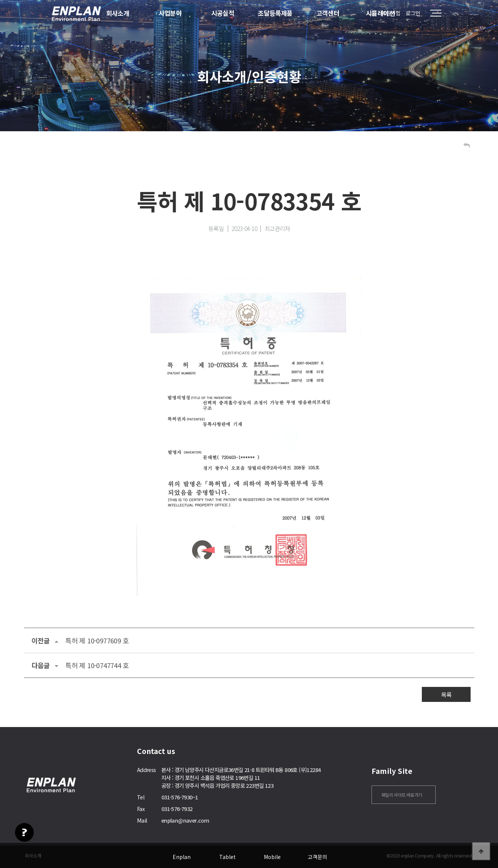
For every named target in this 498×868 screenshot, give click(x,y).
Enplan (182, 857)
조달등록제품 (275, 13)
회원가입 (391, 13)
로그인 (413, 13)
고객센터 (328, 13)
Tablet (227, 857)
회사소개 (118, 13)
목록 (446, 694)
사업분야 (170, 13)
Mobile (272, 857)
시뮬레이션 (380, 13)
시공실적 (223, 13)
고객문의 (317, 857)
